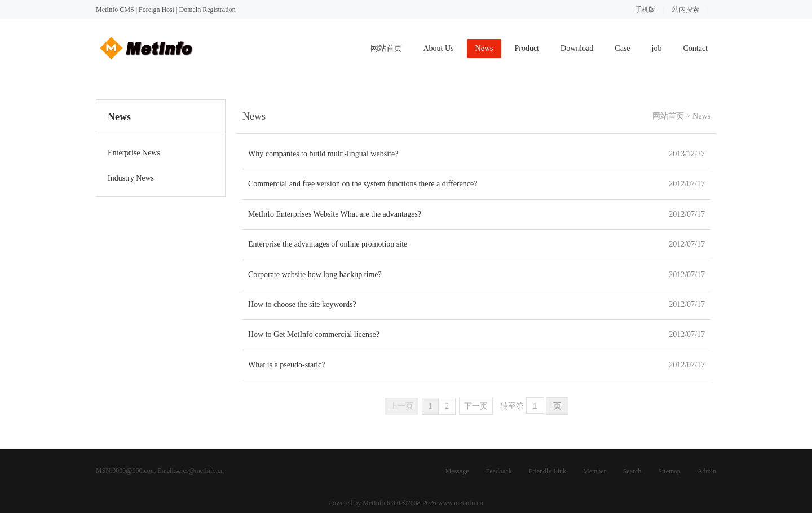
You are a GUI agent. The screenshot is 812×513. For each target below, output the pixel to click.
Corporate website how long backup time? (315, 275)
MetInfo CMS (115, 10)
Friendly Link (548, 471)
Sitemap (669, 471)
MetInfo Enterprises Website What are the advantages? (335, 214)
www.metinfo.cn (461, 503)
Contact (695, 48)
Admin (707, 471)
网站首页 (386, 48)
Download (577, 48)
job (657, 48)
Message (457, 471)
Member (595, 471)
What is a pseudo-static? (286, 365)
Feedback (499, 471)
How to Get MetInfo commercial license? (314, 334)
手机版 (645, 10)
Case (622, 48)
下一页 (476, 406)
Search (632, 471)
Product (527, 48)
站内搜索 (686, 10)
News (484, 48)
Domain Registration (207, 10)
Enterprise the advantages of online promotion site (328, 244)
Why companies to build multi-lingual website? (323, 154)
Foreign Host (156, 10)
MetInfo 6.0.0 (381, 503)
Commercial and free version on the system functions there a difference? (363, 184)
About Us (439, 48)
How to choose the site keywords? (302, 304)
